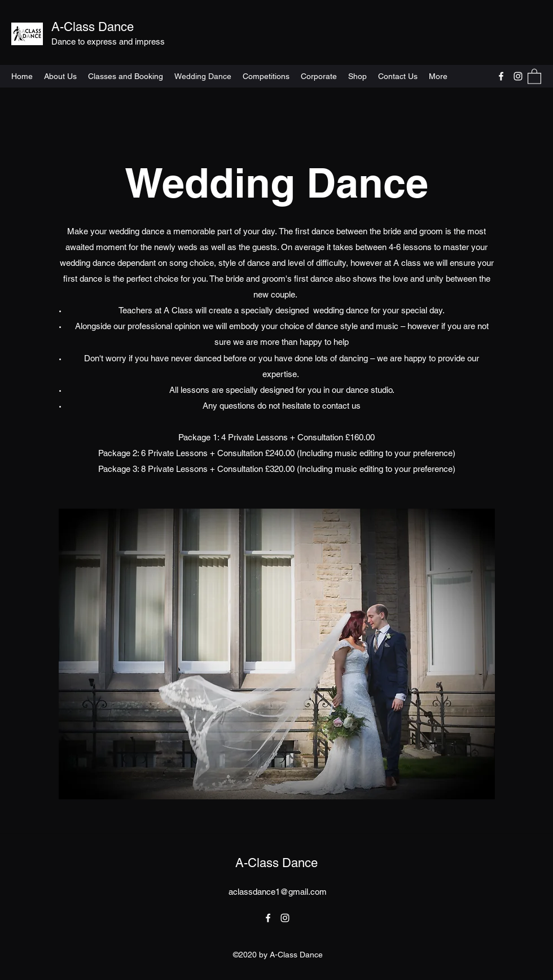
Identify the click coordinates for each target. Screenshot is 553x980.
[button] (534, 76)
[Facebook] (501, 76)
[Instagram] (518, 76)
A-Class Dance (94, 27)
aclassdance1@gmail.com (278, 892)
